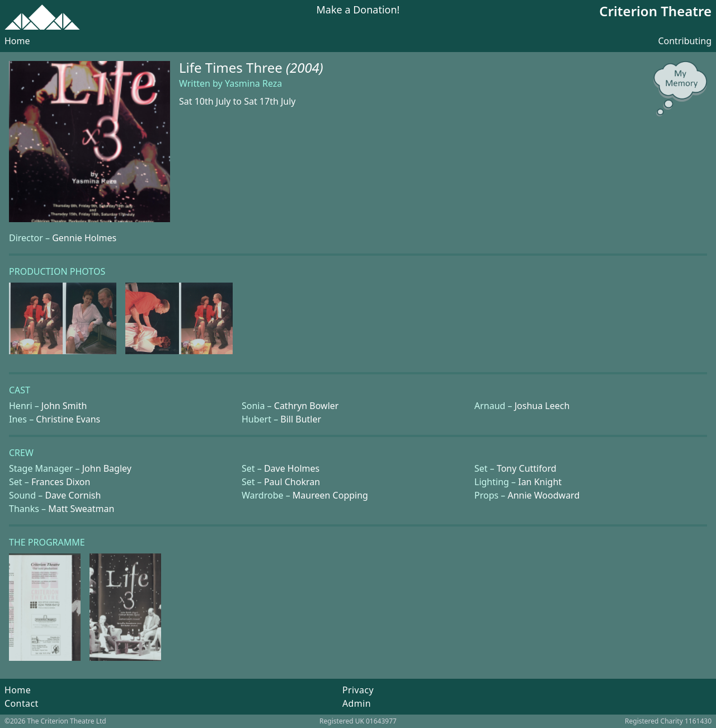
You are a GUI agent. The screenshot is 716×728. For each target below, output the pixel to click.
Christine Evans (68, 419)
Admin (357, 703)
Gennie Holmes (84, 238)
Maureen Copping (330, 495)
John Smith (64, 406)
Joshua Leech (542, 406)
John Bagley (107, 468)
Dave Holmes (292, 468)
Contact (22, 703)
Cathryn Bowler (307, 406)
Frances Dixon (61, 482)
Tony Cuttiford (527, 468)
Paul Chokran (292, 482)
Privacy (358, 690)
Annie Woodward (543, 495)
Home (17, 41)
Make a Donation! (358, 10)
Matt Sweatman (81, 509)
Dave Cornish (73, 495)
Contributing (685, 41)
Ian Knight (540, 482)
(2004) (305, 67)
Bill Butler (301, 419)
